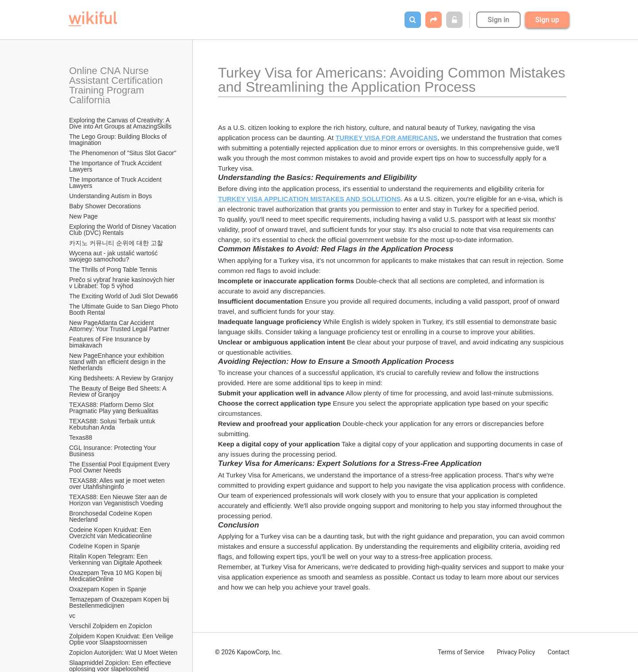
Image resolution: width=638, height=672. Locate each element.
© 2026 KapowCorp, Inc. (248, 652)
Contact (558, 652)
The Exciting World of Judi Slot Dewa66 (124, 296)
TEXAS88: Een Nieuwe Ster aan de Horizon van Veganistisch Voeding (119, 500)
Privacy (516, 652)
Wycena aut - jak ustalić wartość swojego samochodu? (114, 256)
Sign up (547, 20)
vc (72, 616)
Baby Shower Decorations (105, 206)
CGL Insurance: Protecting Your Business (113, 451)
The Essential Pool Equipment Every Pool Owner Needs (120, 467)
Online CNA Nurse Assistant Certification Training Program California (117, 85)
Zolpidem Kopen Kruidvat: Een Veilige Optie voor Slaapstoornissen (122, 639)
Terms (461, 652)
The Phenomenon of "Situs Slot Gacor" (123, 153)
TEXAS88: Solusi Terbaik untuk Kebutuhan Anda (113, 424)
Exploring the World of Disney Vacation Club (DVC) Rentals (123, 230)
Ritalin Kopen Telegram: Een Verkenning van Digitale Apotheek (115, 559)
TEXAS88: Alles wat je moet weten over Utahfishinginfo (118, 484)
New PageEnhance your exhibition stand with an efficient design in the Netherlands (118, 362)
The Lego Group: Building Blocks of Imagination (119, 140)
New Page (84, 216)
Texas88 (81, 438)
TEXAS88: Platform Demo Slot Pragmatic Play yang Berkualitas (114, 408)
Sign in (498, 20)
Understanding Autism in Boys (111, 196)
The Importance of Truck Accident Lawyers (116, 166)
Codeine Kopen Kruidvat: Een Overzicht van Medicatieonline (111, 533)
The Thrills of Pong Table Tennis (113, 270)
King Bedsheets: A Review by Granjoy (121, 378)
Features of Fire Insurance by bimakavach (111, 342)
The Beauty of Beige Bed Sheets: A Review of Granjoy (119, 391)
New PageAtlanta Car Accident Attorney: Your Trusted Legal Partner (119, 326)
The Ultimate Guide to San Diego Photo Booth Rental (124, 309)
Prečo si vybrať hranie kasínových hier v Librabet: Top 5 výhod (123, 283)
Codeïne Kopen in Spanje (105, 546)
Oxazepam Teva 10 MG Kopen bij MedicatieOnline (116, 576)
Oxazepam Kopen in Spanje (108, 589)
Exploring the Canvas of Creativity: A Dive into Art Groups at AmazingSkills (120, 123)
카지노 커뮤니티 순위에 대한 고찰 (116, 243)
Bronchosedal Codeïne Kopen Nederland (111, 516)
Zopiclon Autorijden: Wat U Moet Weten (123, 652)
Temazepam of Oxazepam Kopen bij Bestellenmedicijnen (120, 602)
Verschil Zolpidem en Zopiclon (111, 626)
